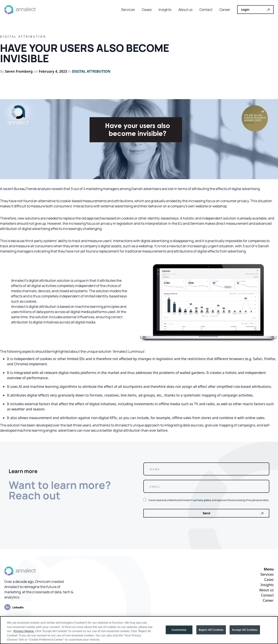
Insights (165, 10)
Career (225, 10)
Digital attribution (91, 71)
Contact (206, 10)
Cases (147, 10)
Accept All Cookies (245, 630)
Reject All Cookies (211, 630)
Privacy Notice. (24, 631)
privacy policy (203, 500)
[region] (139, 630)
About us (185, 10)
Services (128, 10)
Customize (179, 630)
